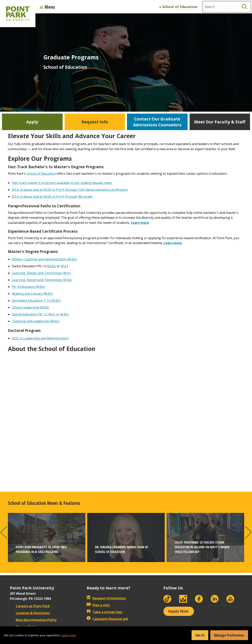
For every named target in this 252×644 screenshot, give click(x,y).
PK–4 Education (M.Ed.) (28, 287)
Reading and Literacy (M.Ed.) (32, 294)
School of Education (41, 174)
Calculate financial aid (107, 619)
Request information (106, 598)
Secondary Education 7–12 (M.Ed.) (36, 300)
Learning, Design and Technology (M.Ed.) (42, 280)
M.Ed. (52, 266)
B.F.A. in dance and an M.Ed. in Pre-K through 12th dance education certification (70, 190)
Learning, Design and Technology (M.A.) (41, 273)
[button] (4, 532)
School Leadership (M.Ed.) (31, 307)
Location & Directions (30, 613)
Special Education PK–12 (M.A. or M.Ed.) (40, 314)
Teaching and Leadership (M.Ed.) (36, 321)
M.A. (64, 266)
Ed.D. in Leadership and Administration (40, 338)
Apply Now (178, 611)
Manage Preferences (229, 635)
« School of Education (178, 7)
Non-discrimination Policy (33, 620)
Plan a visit (98, 605)
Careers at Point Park (30, 606)
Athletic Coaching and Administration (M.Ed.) (44, 259)
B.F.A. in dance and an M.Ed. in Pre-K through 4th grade (52, 197)
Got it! (200, 635)
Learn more (140, 223)
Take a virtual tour (105, 612)
